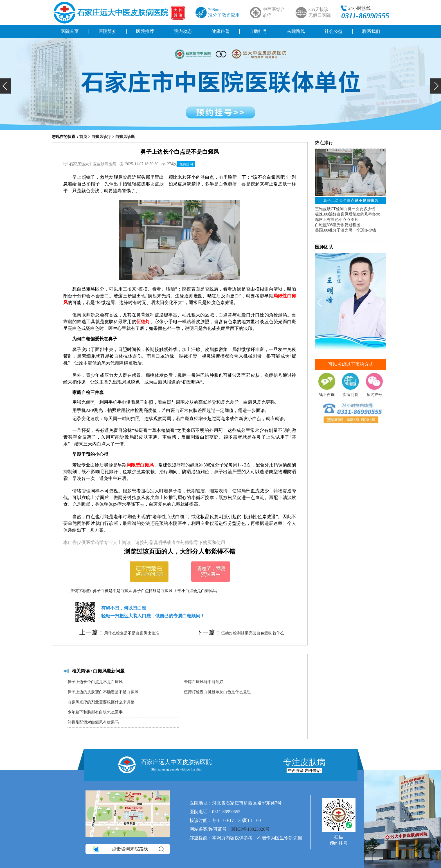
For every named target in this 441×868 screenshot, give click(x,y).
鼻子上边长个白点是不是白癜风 (95, 682)
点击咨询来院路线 (128, 849)
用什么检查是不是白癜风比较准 (132, 633)
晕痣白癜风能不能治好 (204, 682)
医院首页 (70, 31)
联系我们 (371, 31)
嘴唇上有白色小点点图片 (337, 220)
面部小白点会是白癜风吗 (195, 591)
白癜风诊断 (125, 137)
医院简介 (107, 31)
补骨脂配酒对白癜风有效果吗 (93, 722)
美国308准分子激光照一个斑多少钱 (346, 230)
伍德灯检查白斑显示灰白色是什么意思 (217, 692)
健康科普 (220, 31)
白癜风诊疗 (101, 137)
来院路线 (296, 31)
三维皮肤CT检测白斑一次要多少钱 (345, 209)
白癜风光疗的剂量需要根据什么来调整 (101, 702)
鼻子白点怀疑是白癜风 (153, 591)
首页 (83, 137)
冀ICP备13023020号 (250, 829)
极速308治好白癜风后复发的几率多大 (347, 214)
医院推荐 (145, 31)
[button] (5, 86)
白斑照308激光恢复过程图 (338, 225)
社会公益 (334, 31)
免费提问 (186, 164)
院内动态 (183, 31)
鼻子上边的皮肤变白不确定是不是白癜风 (103, 692)
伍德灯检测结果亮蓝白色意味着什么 (253, 633)
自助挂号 (258, 31)
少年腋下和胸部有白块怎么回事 (95, 712)
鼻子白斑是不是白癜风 (112, 591)
